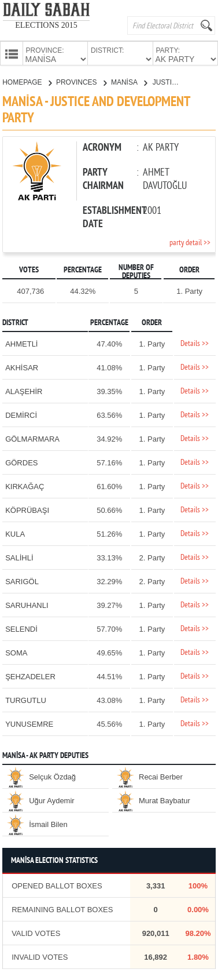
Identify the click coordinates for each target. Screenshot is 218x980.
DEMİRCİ (21, 414)
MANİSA (129, 81)
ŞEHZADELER (30, 675)
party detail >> (190, 242)
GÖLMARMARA (32, 438)
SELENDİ (21, 628)
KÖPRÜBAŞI (27, 509)
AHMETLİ (21, 343)
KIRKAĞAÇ (25, 485)
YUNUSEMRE (29, 723)
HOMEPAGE (27, 81)
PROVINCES (81, 81)
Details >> (195, 343)
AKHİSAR (22, 367)
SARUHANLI (27, 604)
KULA (15, 533)
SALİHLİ (19, 557)
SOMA (16, 652)
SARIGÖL (22, 580)
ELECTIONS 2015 (46, 25)
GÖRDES (21, 462)
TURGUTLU (26, 699)
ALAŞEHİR (24, 390)
